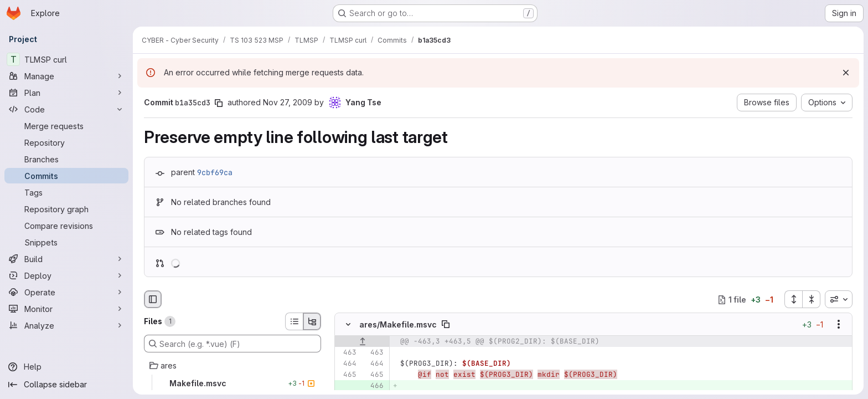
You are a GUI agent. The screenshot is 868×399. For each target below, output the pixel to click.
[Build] (66, 259)
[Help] (66, 367)
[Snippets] (66, 242)
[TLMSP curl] (66, 59)
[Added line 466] (374, 386)
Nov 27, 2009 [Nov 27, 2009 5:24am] (288, 102)
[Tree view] (312, 321)
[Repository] (66, 142)
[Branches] (66, 159)
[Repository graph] (66, 209)
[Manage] (66, 76)
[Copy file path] (446, 325)
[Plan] (66, 93)
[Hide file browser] (153, 299)
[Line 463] (347, 353)
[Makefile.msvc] (232, 383)
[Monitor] (66, 309)
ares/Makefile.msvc (398, 324)
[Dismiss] (846, 73)
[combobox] (839, 299)
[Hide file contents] (348, 325)
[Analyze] (66, 325)
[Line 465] (347, 375)
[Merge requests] (66, 126)
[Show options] (839, 325)
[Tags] (66, 192)
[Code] (66, 109)
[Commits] (66, 176)
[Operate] (66, 292)
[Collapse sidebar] (66, 385)
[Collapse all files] (812, 299)
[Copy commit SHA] (219, 103)
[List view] (294, 321)
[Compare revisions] (66, 226)
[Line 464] (347, 364)
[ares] (232, 366)
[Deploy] (66, 275)
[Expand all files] (793, 299)
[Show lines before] (362, 342)
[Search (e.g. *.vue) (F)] (232, 344)
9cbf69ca (215, 172)
